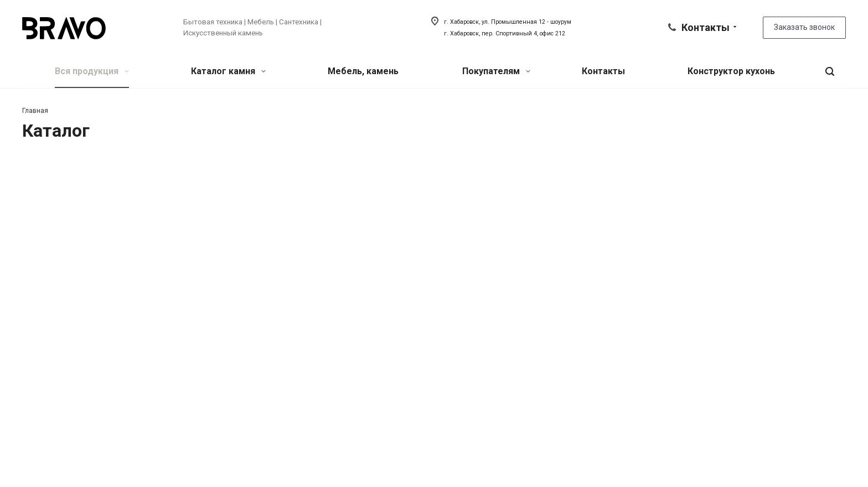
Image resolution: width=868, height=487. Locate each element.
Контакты (603, 71)
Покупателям (496, 71)
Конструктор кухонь (731, 71)
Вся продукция (92, 71)
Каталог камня (228, 71)
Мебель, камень (363, 71)
